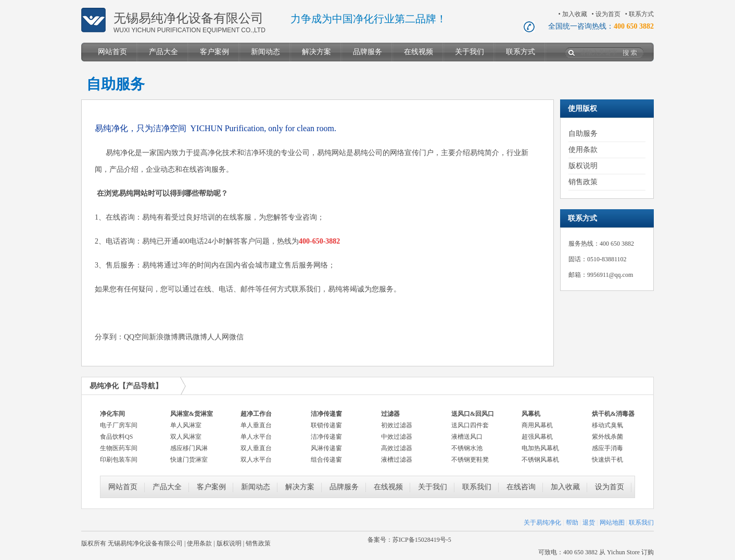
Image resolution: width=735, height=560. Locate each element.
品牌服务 (367, 52)
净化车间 (112, 414)
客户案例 (214, 52)
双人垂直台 (256, 448)
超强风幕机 (537, 437)
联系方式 (641, 14)
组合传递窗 (326, 460)
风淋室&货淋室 (192, 414)
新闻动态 (265, 52)
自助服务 (583, 133)
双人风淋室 (186, 437)
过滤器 (390, 414)
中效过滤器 (397, 437)
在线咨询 (521, 487)
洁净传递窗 (326, 414)
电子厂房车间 (119, 425)
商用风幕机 (537, 425)
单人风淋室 (186, 425)
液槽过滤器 (397, 460)
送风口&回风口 (473, 414)
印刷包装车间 (119, 460)
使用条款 (583, 150)
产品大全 (163, 52)
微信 (236, 337)
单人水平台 (256, 437)
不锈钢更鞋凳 (470, 460)
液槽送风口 (467, 437)
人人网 (218, 337)
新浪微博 (163, 337)
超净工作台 (256, 414)
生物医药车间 (119, 448)
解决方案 (316, 52)
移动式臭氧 (607, 425)
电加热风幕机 (540, 448)
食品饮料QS (116, 437)
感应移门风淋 (189, 448)
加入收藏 (575, 14)
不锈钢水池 (467, 448)
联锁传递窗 (326, 425)
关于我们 (470, 52)
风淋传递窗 (326, 448)
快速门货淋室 (189, 460)
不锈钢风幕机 (540, 460)
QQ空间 (136, 337)
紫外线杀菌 (607, 437)
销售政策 (583, 182)
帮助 (572, 523)
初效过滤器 (397, 425)
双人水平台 (256, 460)
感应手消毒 (607, 448)
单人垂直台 (256, 425)
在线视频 (419, 52)
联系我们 (477, 487)
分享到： (109, 337)
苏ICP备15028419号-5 (422, 540)
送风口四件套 (470, 425)
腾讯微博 (193, 337)
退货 (589, 523)
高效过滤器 (397, 448)
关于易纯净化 (542, 523)
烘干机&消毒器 (613, 414)
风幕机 (531, 414)
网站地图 (612, 523)
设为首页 (608, 14)
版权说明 (583, 166)
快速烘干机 (607, 460)
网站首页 (112, 52)
